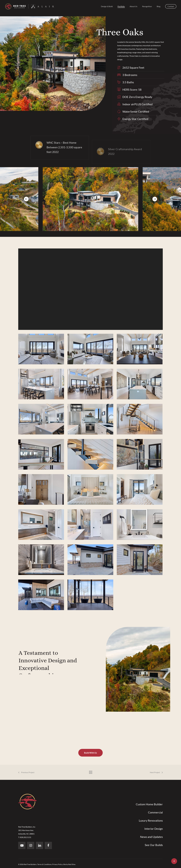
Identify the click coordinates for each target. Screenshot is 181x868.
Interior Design (154, 829)
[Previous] (26, 199)
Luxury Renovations (151, 820)
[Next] (155, 199)
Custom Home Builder (149, 804)
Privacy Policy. (58, 864)
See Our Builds (154, 845)
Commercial (155, 812)
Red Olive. (72, 864)
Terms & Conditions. (45, 864)
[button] (90, 753)
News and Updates (151, 837)
